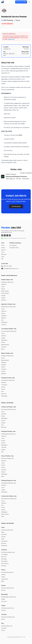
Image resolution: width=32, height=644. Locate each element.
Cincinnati (4, 628)
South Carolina (5, 293)
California (4, 284)
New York (4, 394)
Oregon (3, 338)
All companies (13, 245)
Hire (2, 259)
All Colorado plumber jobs (8, 617)
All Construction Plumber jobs (9, 499)
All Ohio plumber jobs (7, 626)
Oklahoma (4, 316)
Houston (3, 537)
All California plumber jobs (8, 552)
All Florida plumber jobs (7, 572)
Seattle (3, 599)
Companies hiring (14, 248)
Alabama (3, 318)
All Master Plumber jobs (7, 356)
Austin (3, 539)
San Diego (4, 559)
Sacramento (4, 561)
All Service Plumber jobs (8, 458)
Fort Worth (4, 534)
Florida (3, 289)
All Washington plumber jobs (9, 597)
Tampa (3, 577)
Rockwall (4, 543)
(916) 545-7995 (6, 266)
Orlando (3, 575)
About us (4, 250)
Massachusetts (5, 345)
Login (3, 257)
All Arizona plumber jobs (8, 588)
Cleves (3, 630)
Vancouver (4, 601)
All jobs (3, 248)
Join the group (16, 206)
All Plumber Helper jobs (7, 282)
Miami (3, 581)
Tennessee (4, 385)
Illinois (3, 349)
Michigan (4, 365)
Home (3, 245)
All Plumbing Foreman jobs (8, 380)
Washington (4, 322)
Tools (3, 252)
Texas (3, 287)
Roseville (4, 566)
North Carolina (5, 291)
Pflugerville (4, 546)
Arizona (3, 313)
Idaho (3, 516)
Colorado (4, 325)
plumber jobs (11, 39)
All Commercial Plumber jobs (9, 409)
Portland (3, 610)
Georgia (3, 296)
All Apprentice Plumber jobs (8, 307)
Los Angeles (4, 554)
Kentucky (4, 300)
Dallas (3, 532)
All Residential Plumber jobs (8, 434)
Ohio (2, 320)
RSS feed (4, 254)
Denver (3, 619)
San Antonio (4, 541)
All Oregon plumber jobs (8, 608)
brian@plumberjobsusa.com (10, 269)
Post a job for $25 (21, 2)
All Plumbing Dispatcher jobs (9, 483)
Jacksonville (5, 579)
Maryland (4, 374)
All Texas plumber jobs (7, 530)
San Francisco (5, 563)
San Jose (4, 557)
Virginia (3, 298)
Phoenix (3, 590)
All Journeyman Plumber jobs (9, 331)
